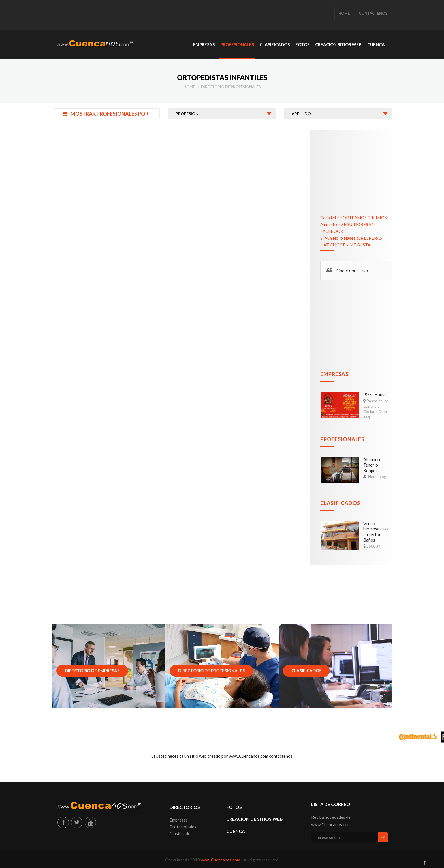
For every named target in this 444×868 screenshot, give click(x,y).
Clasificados (340, 503)
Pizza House (375, 394)
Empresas (334, 374)
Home (189, 87)
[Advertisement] (159, 16)
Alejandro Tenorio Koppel (373, 465)
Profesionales (342, 439)
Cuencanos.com (352, 270)
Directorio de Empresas (92, 671)
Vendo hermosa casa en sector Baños (376, 532)
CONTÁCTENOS (373, 13)
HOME (344, 13)
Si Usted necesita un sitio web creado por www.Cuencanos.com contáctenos (222, 756)
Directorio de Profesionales (231, 87)
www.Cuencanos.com (221, 860)
